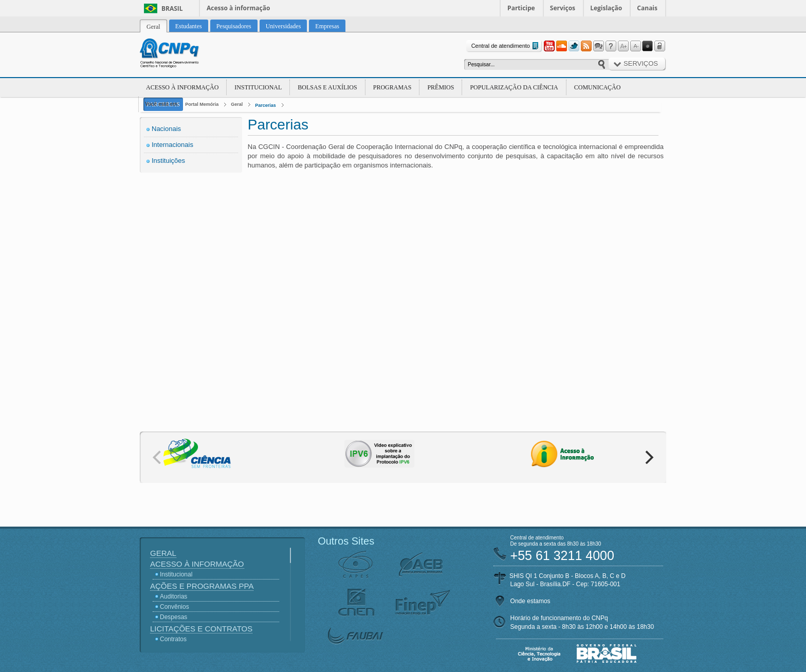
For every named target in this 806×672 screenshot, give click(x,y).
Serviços (563, 8)
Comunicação (598, 87)
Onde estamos (530, 601)
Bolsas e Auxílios (327, 87)
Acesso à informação (238, 8)
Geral (237, 104)
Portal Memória (202, 104)
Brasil (172, 8)
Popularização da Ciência (514, 87)
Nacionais (166, 129)
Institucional (258, 87)
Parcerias (265, 105)
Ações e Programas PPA (202, 586)
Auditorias (173, 596)
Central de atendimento (506, 46)
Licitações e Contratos (201, 629)
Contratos (173, 639)
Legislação (606, 8)
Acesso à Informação (182, 87)
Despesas (173, 617)
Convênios (175, 607)
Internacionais (172, 145)
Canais (647, 8)
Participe (521, 8)
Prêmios (441, 87)
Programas (392, 87)
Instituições (168, 161)
